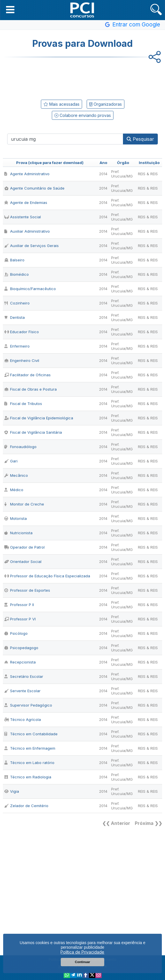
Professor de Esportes (27, 590)
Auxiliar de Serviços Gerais (32, 246)
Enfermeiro (17, 346)
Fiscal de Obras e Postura (31, 389)
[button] (10, 9)
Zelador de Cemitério (26, 806)
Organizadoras (106, 104)
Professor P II (19, 605)
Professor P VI (20, 619)
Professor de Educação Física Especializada (47, 576)
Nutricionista (18, 533)
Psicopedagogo (21, 648)
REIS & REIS (148, 174)
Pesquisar (140, 139)
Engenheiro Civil (22, 360)
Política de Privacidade (82, 952)
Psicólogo (16, 633)
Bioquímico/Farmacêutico (30, 289)
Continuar (83, 962)
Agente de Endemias (26, 202)
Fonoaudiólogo (20, 447)
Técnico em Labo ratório (29, 763)
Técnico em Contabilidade (31, 734)
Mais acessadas (61, 104)
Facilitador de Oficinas (28, 375)
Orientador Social (23, 562)
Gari (11, 461)
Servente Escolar (22, 691)
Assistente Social (23, 217)
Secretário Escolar (24, 676)
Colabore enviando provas (83, 115)
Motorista (16, 518)
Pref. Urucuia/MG (122, 174)
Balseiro (14, 260)
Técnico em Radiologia (28, 777)
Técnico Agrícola (23, 719)
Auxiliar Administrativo (27, 231)
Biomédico (17, 274)
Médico (14, 490)
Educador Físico (22, 332)
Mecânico (16, 475)
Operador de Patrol (24, 547)
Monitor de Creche (24, 504)
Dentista (15, 317)
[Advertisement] (83, 77)
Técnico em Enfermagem (30, 748)
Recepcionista (20, 662)
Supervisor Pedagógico (28, 705)
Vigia (12, 791)
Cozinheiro (17, 303)
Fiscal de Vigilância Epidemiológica (39, 418)
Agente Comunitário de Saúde (34, 188)
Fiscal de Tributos (23, 404)
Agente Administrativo (27, 174)
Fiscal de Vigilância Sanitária (33, 432)
